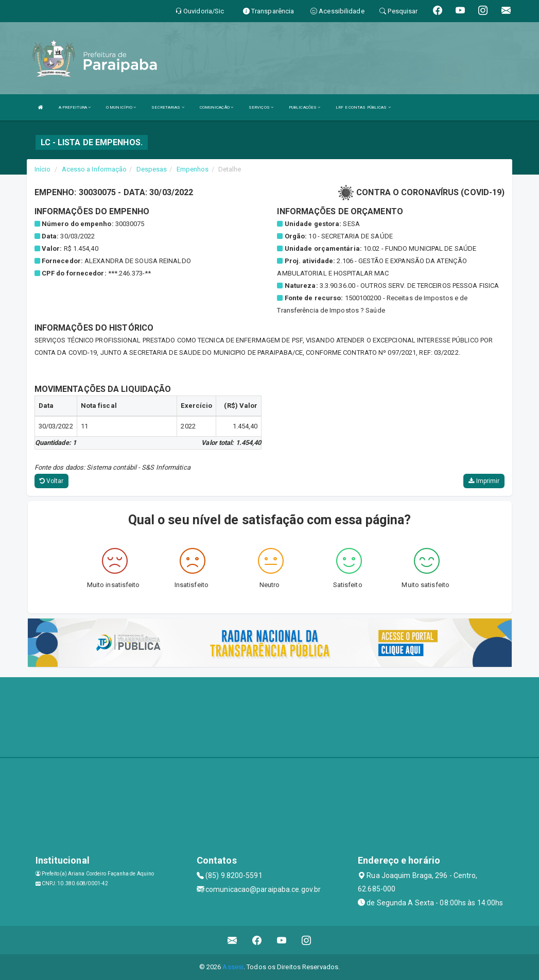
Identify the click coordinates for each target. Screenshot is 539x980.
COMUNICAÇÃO (216, 107)
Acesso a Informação (94, 169)
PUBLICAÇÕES (305, 107)
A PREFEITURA (75, 107)
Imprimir (484, 481)
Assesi (233, 967)
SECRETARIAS (168, 107)
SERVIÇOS (261, 107)
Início (43, 169)
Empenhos (193, 169)
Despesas (152, 169)
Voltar (52, 481)
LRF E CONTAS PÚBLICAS (363, 107)
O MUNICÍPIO (121, 107)
